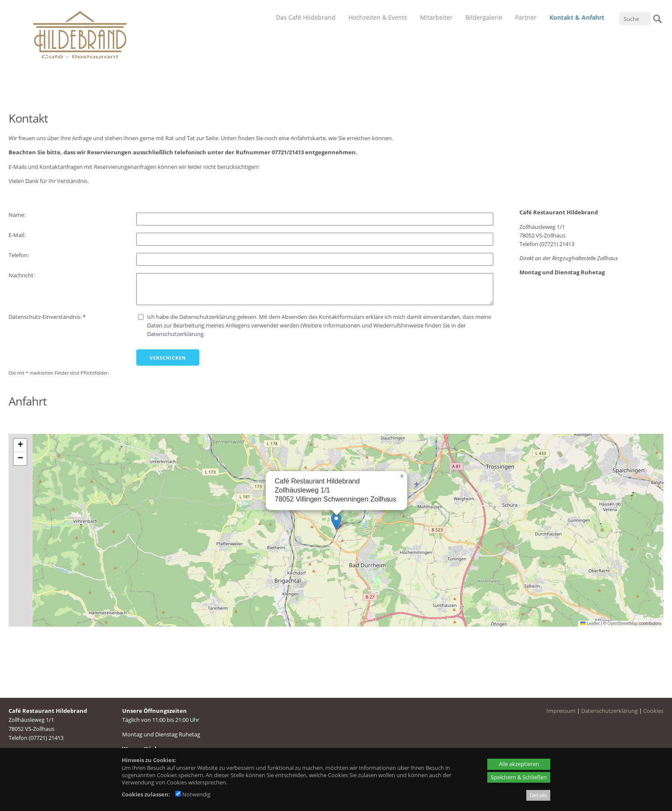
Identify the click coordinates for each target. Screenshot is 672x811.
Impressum (561, 711)
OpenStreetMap (622, 623)
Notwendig (193, 794)
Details (538, 795)
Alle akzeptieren (519, 764)
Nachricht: (22, 275)
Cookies (653, 711)
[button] (336, 521)
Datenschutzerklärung (175, 334)
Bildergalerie (484, 17)
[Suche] (635, 19)
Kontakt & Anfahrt (577, 17)
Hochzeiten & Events (378, 17)
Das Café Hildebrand (306, 17)
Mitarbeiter (436, 17)
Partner (526, 17)
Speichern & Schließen (519, 777)
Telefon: (19, 255)
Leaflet (590, 623)
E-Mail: (18, 235)
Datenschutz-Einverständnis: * (47, 317)
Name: (18, 215)
